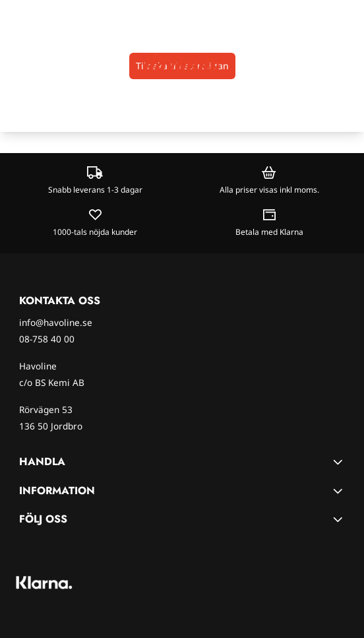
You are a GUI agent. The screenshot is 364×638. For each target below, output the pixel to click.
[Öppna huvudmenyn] (14, 62)
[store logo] (182, 62)
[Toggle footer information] (339, 462)
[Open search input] (37, 62)
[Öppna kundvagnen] (348, 62)
